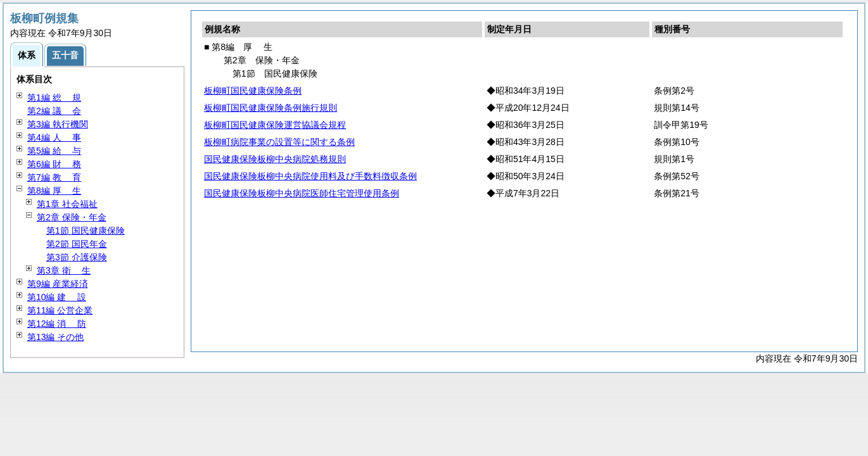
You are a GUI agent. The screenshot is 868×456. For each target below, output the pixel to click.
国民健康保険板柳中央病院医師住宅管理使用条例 (302, 193)
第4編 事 (54, 137)
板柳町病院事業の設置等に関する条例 (279, 142)
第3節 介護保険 (77, 257)
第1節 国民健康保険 (86, 231)
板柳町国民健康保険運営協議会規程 (275, 125)
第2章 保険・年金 (72, 217)
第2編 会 (54, 111)
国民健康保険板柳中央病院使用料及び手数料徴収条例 (310, 176)
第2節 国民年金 (77, 244)
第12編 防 (57, 324)
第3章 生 (64, 270)
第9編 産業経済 (58, 284)
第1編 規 (54, 98)
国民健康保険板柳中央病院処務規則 (275, 159)
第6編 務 (54, 164)
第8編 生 (54, 191)
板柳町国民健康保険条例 (253, 91)
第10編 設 (57, 297)
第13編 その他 (55, 337)
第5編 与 (54, 151)
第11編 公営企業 (60, 310)
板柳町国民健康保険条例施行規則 (271, 108)
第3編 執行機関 (58, 124)
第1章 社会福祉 (67, 204)
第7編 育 (54, 177)
